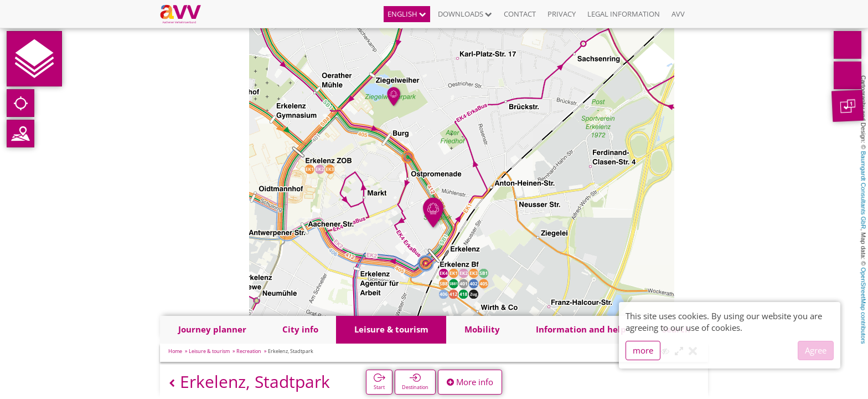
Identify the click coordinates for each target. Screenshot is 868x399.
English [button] (407, 14)
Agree (816, 350)
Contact (520, 14)
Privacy (562, 14)
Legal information (624, 14)
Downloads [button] (465, 14)
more (643, 350)
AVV (678, 14)
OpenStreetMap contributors (864, 305)
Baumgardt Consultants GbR (864, 190)
